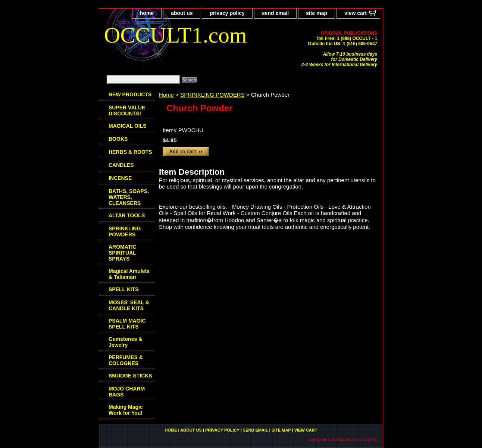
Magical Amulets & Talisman (129, 274)
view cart (356, 13)
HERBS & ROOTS (130, 152)
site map (317, 13)
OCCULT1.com (176, 35)
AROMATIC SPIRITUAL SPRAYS (122, 253)
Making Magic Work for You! (126, 410)
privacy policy (227, 13)
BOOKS (118, 139)
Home (166, 95)
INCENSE (120, 178)
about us (182, 13)
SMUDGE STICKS (130, 376)
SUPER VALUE (127, 111)
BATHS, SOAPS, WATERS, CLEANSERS (129, 197)
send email (275, 13)
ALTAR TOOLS (127, 215)
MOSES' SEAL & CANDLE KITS (129, 305)
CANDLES (121, 165)
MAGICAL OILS (128, 126)
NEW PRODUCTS (130, 94)
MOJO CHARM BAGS (127, 392)
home (147, 13)
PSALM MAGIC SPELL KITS (127, 324)
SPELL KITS (124, 289)
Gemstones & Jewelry (125, 342)
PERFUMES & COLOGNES (126, 360)
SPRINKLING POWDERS (212, 95)
